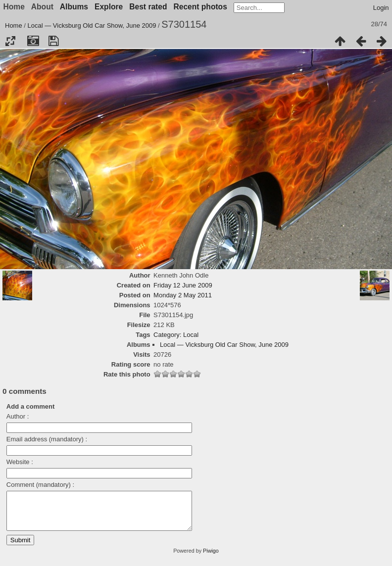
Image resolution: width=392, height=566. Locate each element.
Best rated (148, 7)
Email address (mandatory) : (47, 439)
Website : (20, 462)
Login (381, 8)
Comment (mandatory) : (40, 485)
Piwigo (211, 558)
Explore (109, 7)
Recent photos (200, 7)
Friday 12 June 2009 (183, 285)
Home (14, 25)
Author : (18, 416)
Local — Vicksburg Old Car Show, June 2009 (92, 25)
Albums (74, 7)
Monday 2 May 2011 (183, 295)
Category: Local (176, 335)
